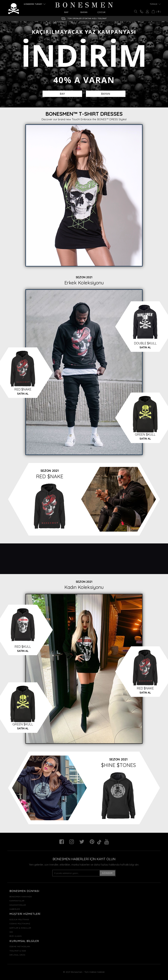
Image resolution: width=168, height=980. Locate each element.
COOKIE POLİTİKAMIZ (20, 924)
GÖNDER (107, 873)
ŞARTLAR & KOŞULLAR (20, 928)
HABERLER (15, 909)
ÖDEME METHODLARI (20, 946)
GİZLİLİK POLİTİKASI (19, 919)
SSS (11, 932)
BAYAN (106, 94)
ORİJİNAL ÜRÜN (17, 955)
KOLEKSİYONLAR (18, 905)
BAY (62, 94)
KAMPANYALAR (17, 901)
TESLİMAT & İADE (18, 951)
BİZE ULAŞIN (16, 936)
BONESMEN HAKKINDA (21, 897)
